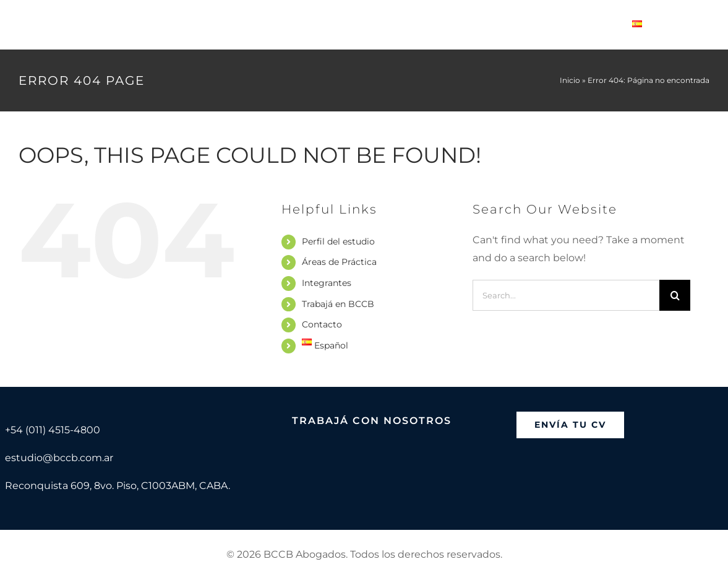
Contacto (322, 324)
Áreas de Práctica (339, 262)
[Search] (675, 295)
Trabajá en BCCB (338, 304)
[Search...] (566, 295)
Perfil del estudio (338, 241)
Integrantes (327, 283)
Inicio (570, 80)
